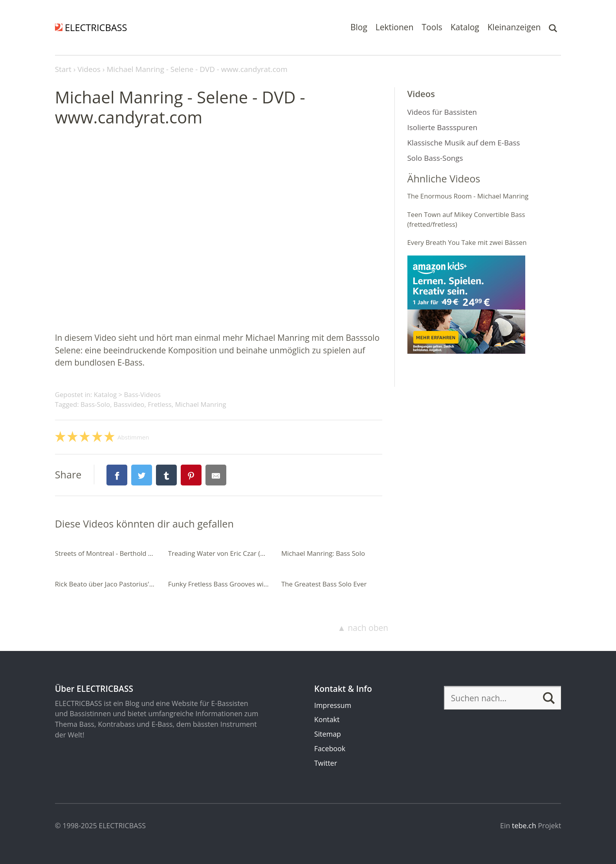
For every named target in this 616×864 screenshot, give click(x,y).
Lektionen (395, 27)
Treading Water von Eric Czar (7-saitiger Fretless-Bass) (250, 553)
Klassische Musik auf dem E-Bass (464, 143)
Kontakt (327, 719)
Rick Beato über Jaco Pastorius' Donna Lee (119, 584)
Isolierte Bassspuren (443, 127)
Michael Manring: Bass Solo (323, 553)
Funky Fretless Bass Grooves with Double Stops (240, 584)
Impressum (333, 705)
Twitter (326, 763)
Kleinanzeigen (514, 27)
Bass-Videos (142, 394)
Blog (359, 27)
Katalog (465, 27)
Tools (432, 27)
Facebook (330, 748)
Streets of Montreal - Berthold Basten (112, 553)
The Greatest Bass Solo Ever (324, 584)
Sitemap (328, 734)
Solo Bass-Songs (435, 158)
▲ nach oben (363, 628)
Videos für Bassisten (442, 112)
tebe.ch (524, 825)
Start (63, 69)
